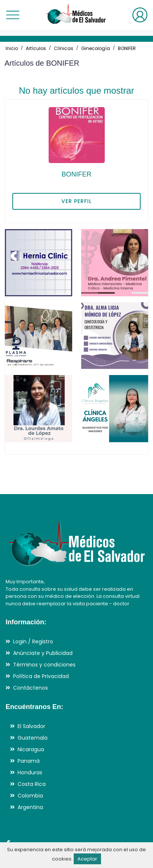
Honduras (30, 772)
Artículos (36, 48)
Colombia (30, 796)
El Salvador (31, 726)
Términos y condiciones (44, 665)
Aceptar (87, 859)
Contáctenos (30, 688)
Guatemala (33, 738)
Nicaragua (31, 749)
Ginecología (96, 48)
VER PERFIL (76, 201)
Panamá (29, 761)
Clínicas (64, 48)
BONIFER (127, 48)
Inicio (12, 48)
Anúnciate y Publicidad (43, 653)
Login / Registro (33, 641)
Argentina (30, 807)
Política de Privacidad (41, 676)
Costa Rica (32, 784)
